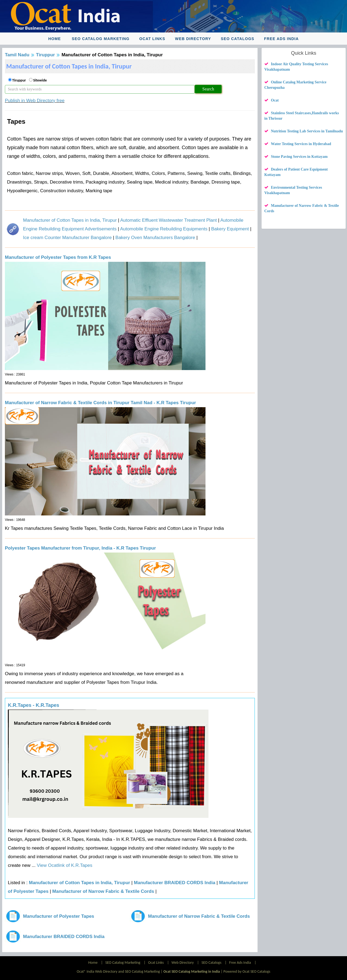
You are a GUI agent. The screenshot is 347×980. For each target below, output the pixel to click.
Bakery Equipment (230, 229)
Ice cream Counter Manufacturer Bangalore (67, 238)
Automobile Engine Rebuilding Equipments (164, 229)
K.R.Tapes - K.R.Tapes (33, 705)
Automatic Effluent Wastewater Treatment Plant (168, 220)
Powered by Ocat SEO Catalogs (247, 971)
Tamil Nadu (17, 55)
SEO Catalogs (238, 39)
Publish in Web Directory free (35, 101)
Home (54, 39)
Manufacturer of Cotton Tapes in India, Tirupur (70, 220)
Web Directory (193, 39)
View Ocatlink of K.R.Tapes (64, 865)
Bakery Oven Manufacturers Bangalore (155, 238)
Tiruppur (46, 55)
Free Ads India (281, 39)
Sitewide (40, 80)
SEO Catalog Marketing (101, 39)
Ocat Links (152, 39)
